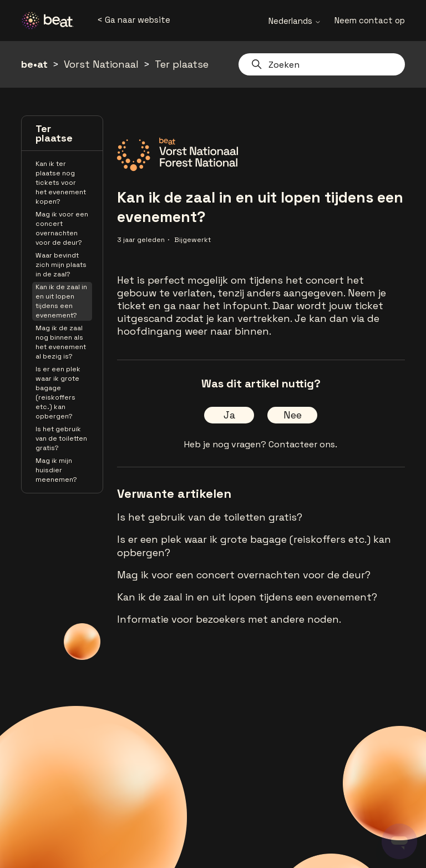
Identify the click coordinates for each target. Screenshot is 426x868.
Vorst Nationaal (101, 64)
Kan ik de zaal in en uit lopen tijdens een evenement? (61, 301)
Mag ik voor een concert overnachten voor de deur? (62, 228)
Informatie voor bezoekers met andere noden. (229, 619)
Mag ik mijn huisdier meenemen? (56, 470)
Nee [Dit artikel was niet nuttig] (293, 415)
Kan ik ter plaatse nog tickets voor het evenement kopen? (61, 183)
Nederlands (295, 21)
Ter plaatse (182, 64)
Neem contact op (370, 20)
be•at (34, 64)
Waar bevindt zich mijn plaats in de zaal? (61, 265)
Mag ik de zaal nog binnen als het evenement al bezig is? (61, 342)
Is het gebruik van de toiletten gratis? (61, 438)
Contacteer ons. (303, 444)
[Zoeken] (322, 64)
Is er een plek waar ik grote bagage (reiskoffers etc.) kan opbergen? (58, 393)
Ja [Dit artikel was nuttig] (229, 415)
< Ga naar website (134, 20)
